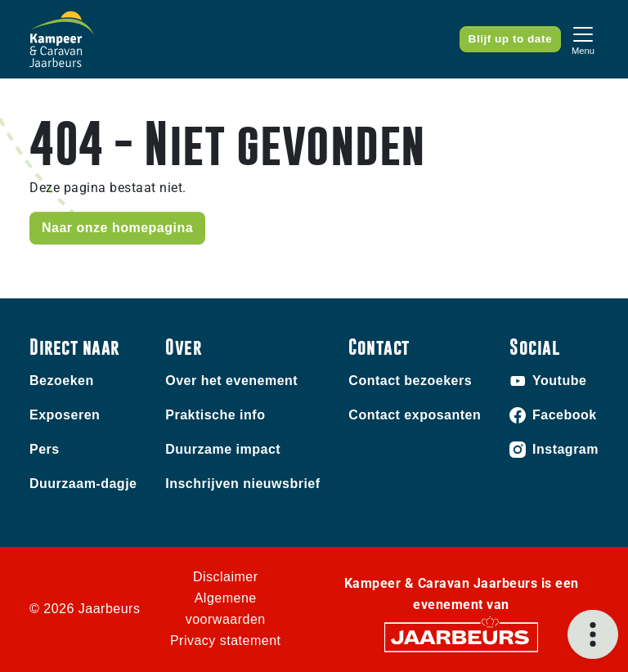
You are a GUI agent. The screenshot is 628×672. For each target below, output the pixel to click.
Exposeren (65, 415)
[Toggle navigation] (583, 39)
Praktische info (215, 415)
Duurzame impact (223, 449)
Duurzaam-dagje (83, 484)
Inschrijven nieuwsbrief (242, 484)
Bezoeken (62, 381)
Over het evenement (231, 381)
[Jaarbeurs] (461, 636)
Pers (45, 449)
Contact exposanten (415, 415)
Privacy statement (226, 641)
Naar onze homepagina (117, 228)
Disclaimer (226, 577)
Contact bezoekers (410, 381)
